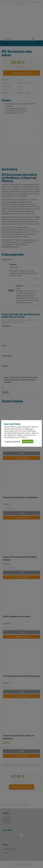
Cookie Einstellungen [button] (12, 441)
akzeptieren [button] (28, 441)
